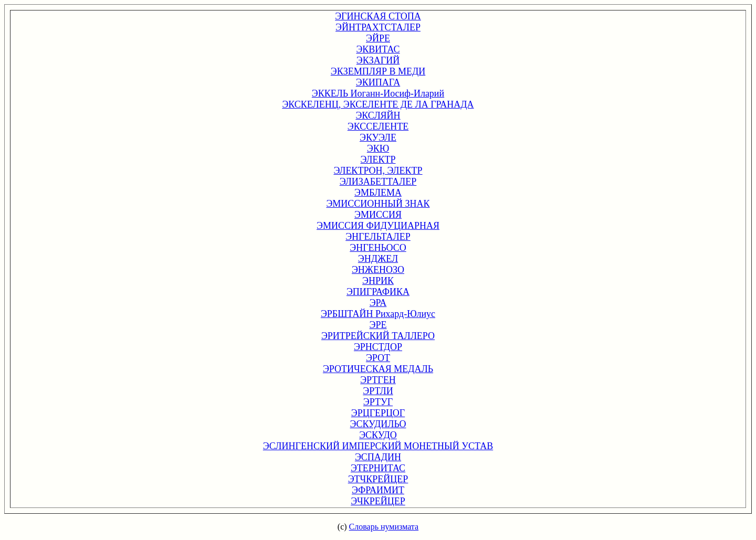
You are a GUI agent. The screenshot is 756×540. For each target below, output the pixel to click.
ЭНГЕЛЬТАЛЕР (378, 237)
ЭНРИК (378, 281)
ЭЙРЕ (378, 38)
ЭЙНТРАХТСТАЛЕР (378, 27)
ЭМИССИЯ (378, 215)
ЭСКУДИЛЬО (378, 424)
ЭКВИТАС (378, 49)
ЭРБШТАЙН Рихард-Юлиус (378, 314)
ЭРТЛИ (378, 391)
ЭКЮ (378, 149)
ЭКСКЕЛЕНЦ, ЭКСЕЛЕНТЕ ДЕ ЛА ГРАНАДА (378, 104)
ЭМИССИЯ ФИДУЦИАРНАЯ (378, 226)
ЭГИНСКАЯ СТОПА (378, 16)
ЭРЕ (378, 325)
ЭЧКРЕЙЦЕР (378, 501)
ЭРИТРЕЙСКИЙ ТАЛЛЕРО (378, 336)
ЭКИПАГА (378, 82)
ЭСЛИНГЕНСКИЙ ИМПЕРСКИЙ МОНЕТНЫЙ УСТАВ (378, 446)
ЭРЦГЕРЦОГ (378, 413)
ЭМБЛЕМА (378, 193)
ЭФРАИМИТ (378, 490)
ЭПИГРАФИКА (378, 292)
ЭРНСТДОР (378, 347)
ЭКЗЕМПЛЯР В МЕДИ (378, 71)
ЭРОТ (378, 358)
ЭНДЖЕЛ (378, 259)
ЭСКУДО (378, 435)
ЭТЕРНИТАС (378, 468)
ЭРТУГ (378, 402)
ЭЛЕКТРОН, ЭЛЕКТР (378, 171)
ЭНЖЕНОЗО (378, 270)
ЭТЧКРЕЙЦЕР (378, 479)
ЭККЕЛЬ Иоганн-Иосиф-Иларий (378, 93)
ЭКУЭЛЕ (378, 137)
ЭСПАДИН (378, 457)
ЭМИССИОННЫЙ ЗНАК (378, 204)
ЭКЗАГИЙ (378, 60)
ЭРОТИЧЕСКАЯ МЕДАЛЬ (378, 369)
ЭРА (378, 303)
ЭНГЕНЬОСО (378, 248)
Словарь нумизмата (384, 527)
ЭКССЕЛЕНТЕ (378, 126)
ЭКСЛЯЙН (378, 115)
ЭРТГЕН (378, 380)
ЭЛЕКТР (378, 160)
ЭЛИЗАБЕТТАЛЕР (378, 182)
